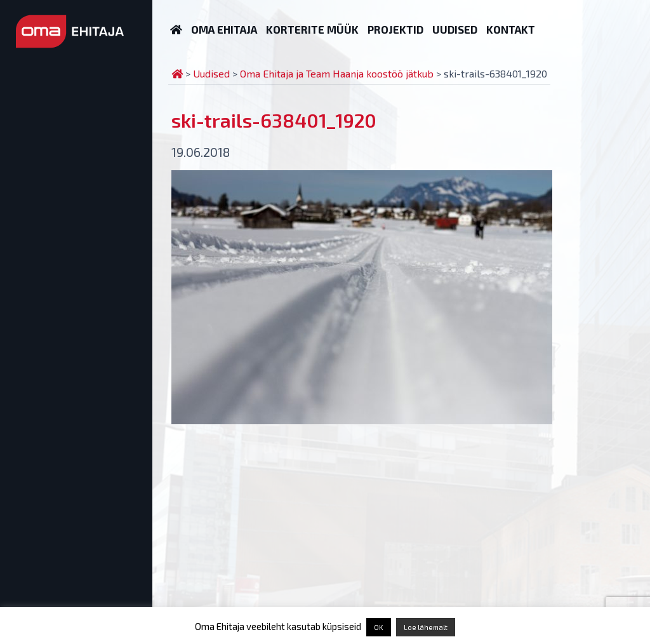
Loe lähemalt (426, 627)
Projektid (395, 29)
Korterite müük (312, 29)
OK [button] (379, 627)
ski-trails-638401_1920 (274, 120)
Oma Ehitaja (224, 29)
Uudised (455, 29)
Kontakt (511, 29)
